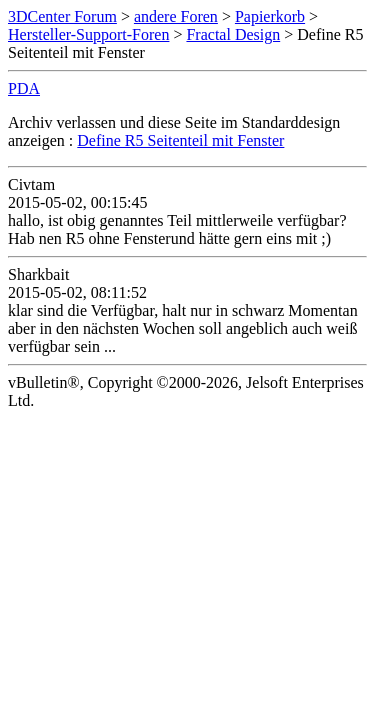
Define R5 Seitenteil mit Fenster (180, 140)
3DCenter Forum (62, 16)
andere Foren (176, 16)
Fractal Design (233, 34)
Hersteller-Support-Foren (88, 34)
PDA (24, 88)
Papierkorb (270, 16)
